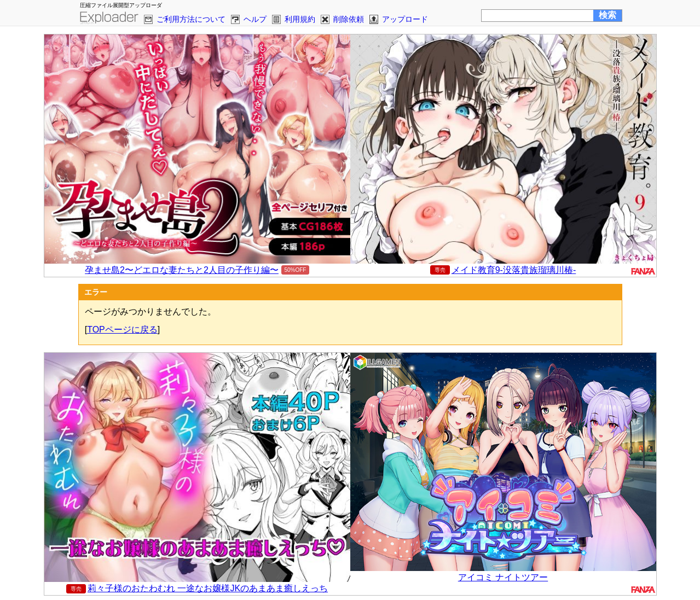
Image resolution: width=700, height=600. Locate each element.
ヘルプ (255, 19)
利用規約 (300, 19)
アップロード (405, 19)
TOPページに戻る (122, 330)
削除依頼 (349, 19)
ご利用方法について (191, 19)
